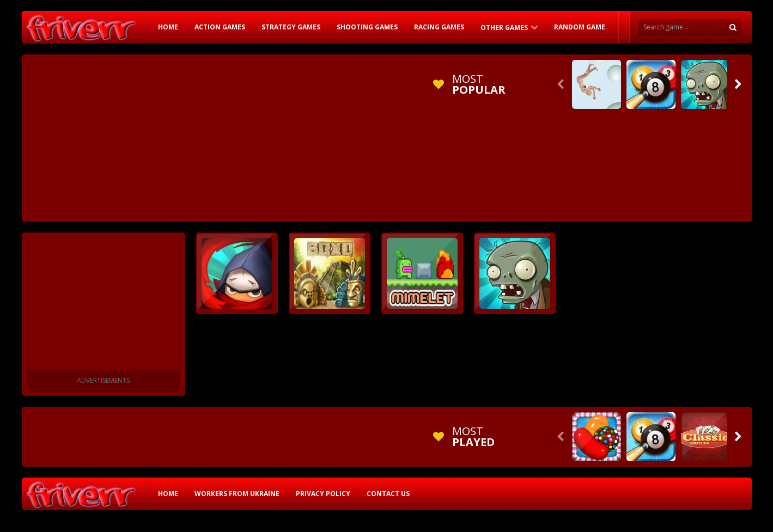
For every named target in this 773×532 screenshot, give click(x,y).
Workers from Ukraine (237, 494)
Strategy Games (291, 27)
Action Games (220, 27)
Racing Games (439, 27)
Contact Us (388, 494)
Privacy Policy (323, 494)
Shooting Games (367, 27)
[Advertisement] (226, 136)
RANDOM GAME (580, 27)
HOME (168, 27)
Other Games (504, 27)
